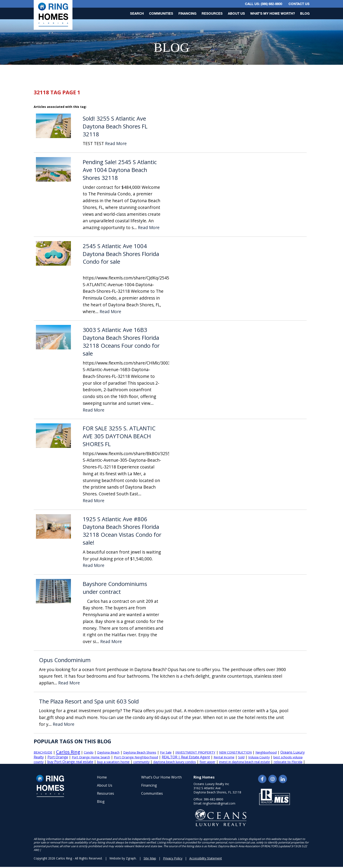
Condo (89, 752)
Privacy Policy (173, 858)
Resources (212, 13)
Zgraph (131, 858)
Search (137, 13)
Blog (305, 13)
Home (102, 777)
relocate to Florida (288, 762)
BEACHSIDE (43, 752)
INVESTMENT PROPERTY (195, 752)
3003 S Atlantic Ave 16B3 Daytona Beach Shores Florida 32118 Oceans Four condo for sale (121, 342)
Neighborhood (266, 752)
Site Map (150, 858)
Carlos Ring (68, 752)
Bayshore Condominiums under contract (115, 588)
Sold (241, 757)
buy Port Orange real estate (70, 762)
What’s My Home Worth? (273, 13)
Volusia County (259, 757)
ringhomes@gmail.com (219, 803)
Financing (187, 13)
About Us (236, 13)
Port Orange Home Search (91, 757)
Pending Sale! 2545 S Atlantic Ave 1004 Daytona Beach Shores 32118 (120, 170)
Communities (161, 13)
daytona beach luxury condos (175, 762)
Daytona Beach (108, 752)
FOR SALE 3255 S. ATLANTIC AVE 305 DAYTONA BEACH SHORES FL (119, 436)
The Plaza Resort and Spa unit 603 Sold (89, 701)
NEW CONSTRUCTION (235, 752)
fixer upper (208, 762)
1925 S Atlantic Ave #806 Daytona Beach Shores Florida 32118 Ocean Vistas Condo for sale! (122, 531)
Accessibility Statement (206, 858)
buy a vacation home (113, 762)
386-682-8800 (213, 799)
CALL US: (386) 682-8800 (264, 4)
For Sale (166, 752)
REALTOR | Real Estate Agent (186, 757)
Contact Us (299, 4)
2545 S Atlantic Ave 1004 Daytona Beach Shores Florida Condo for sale (121, 254)
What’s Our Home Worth (161, 777)
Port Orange (58, 757)
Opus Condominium (65, 660)
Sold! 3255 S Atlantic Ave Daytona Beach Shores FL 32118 (115, 126)
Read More (116, 144)
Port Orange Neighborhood (136, 757)
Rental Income (224, 757)
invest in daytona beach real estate (244, 762)
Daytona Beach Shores (140, 752)
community (141, 762)
